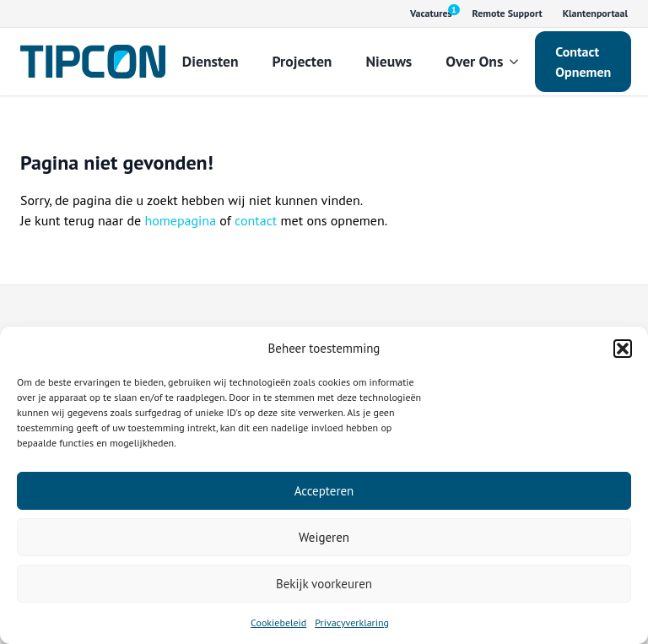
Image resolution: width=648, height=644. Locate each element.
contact (256, 220)
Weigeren (324, 537)
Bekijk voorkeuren (324, 584)
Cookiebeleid (278, 622)
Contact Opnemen (583, 62)
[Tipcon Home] (93, 62)
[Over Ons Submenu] (519, 62)
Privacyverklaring (352, 622)
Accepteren (324, 491)
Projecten (302, 61)
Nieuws (389, 61)
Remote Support (508, 13)
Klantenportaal (595, 13)
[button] (623, 349)
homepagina (180, 220)
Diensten (211, 61)
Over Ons (474, 61)
